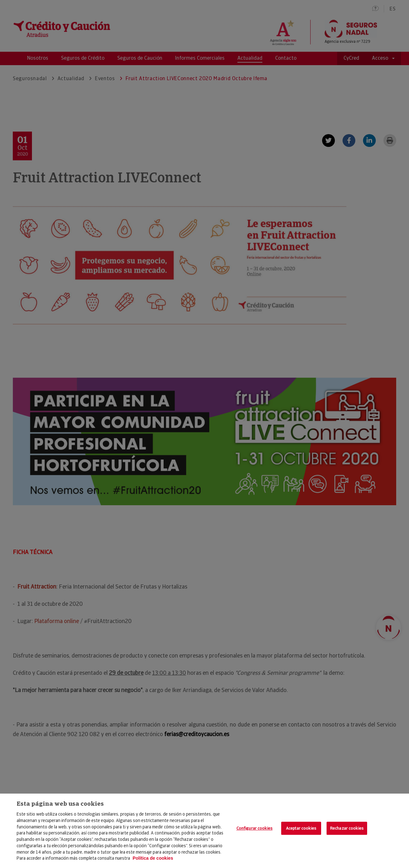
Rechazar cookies (347, 828)
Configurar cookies (255, 828)
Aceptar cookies (301, 828)
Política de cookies (153, 858)
